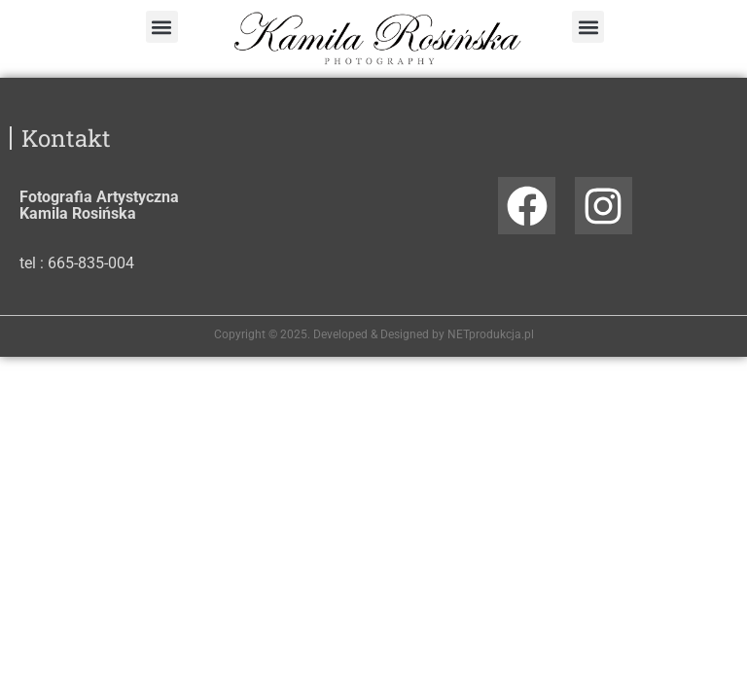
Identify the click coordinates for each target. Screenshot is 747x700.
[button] (162, 27)
